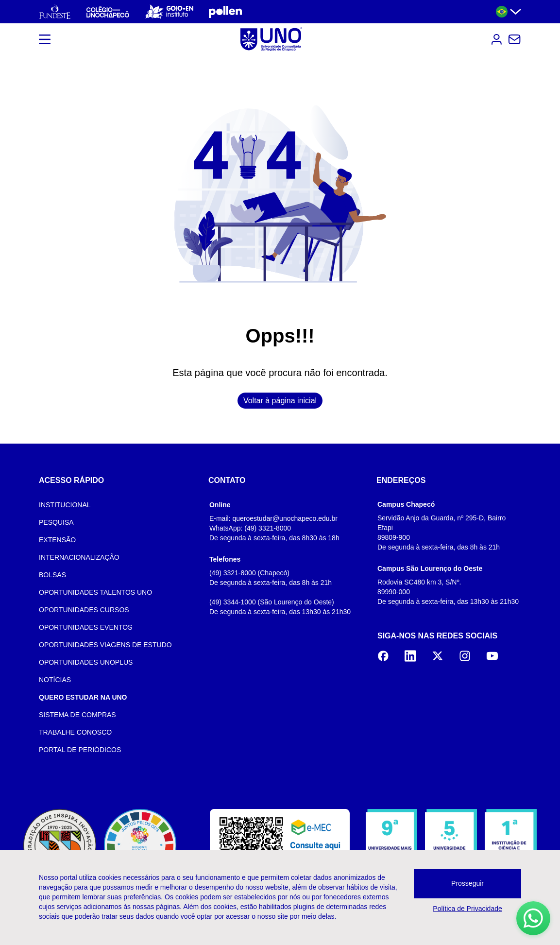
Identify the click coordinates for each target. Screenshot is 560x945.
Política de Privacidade (467, 909)
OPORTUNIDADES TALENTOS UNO (95, 592)
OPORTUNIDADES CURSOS (84, 610)
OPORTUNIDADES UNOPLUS (86, 662)
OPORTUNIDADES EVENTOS (85, 627)
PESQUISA (56, 522)
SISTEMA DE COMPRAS (77, 715)
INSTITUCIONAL (65, 505)
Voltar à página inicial (280, 401)
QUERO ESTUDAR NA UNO (83, 697)
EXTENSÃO (57, 540)
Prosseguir (467, 883)
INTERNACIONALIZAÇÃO (79, 557)
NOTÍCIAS (55, 680)
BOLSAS (52, 575)
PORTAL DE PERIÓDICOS (80, 750)
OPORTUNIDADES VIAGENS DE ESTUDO (105, 645)
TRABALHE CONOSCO (75, 732)
